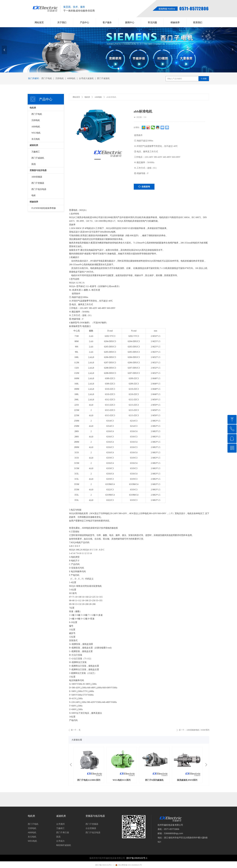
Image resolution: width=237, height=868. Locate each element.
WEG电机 (36, 133)
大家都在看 (77, 740)
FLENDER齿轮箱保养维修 (44, 208)
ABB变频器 (37, 177)
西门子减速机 (38, 158)
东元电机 (36, 139)
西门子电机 (37, 114)
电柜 (34, 195)
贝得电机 (36, 120)
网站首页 (76, 97)
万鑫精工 (36, 152)
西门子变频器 (38, 183)
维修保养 (34, 202)
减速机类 (34, 145)
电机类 (87, 97)
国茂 (34, 164)
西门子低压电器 (39, 189)
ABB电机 (98, 97)
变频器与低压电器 (38, 170)
